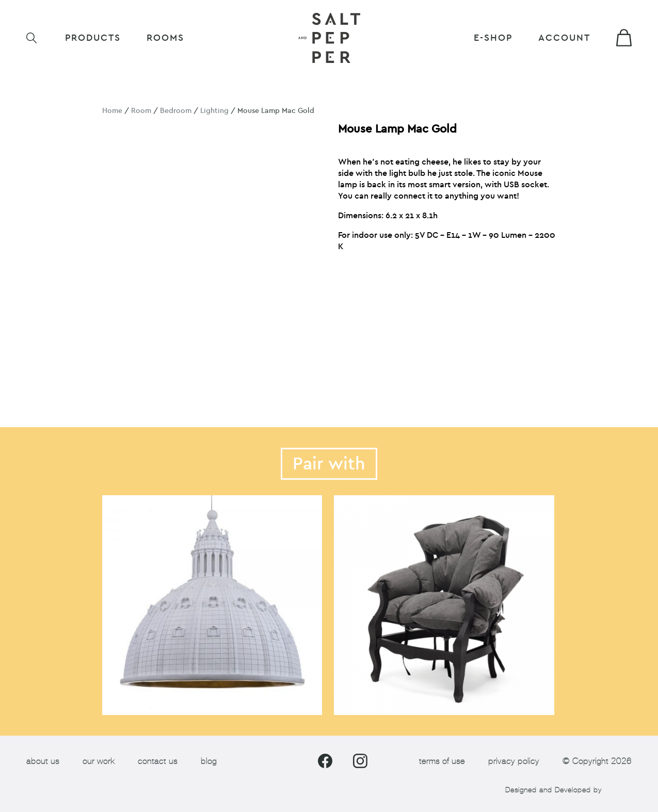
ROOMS (165, 38)
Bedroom (176, 111)
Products (93, 38)
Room (141, 111)
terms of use (442, 761)
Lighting (214, 111)
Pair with (329, 464)
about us (43, 761)
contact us (158, 761)
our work (99, 761)
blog (209, 761)
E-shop (493, 38)
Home (112, 111)
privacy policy (514, 761)
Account (564, 38)
